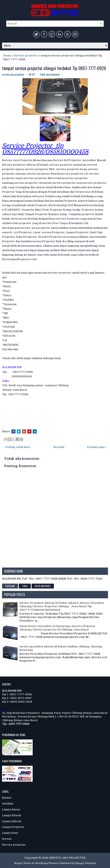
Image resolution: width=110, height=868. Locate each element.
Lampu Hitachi (12, 815)
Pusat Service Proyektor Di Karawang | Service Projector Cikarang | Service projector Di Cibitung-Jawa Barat (57, 628)
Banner (7, 798)
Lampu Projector (13, 827)
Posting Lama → (98, 447)
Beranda (59, 447)
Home (7, 56)
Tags (25, 586)
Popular (10, 586)
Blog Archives (43, 586)
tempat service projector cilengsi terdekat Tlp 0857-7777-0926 (54, 68)
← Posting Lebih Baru (16, 447)
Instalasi (8, 804)
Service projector (26, 56)
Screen (7, 839)
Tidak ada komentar (50, 74)
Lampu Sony (10, 833)
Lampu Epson (11, 809)
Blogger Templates (86, 863)
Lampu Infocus (12, 821)
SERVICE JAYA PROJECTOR (67, 858)
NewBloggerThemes (46, 863)
